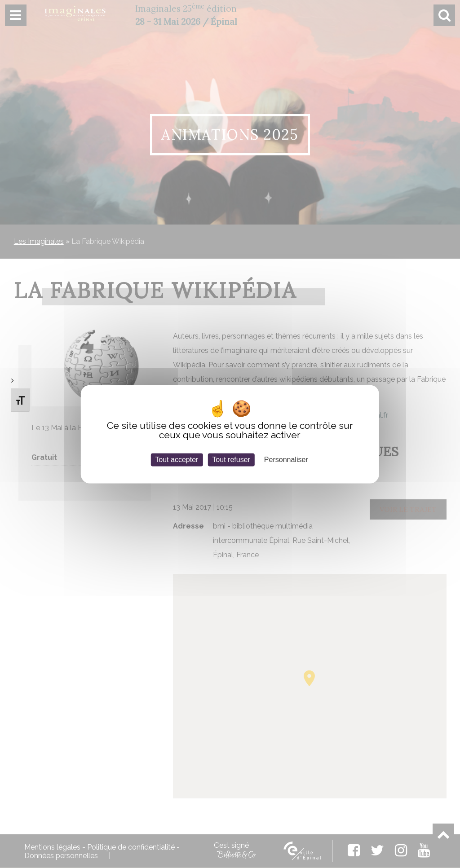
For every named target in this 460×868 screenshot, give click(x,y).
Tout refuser (231, 460)
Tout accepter (177, 460)
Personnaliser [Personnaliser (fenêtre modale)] (286, 460)
